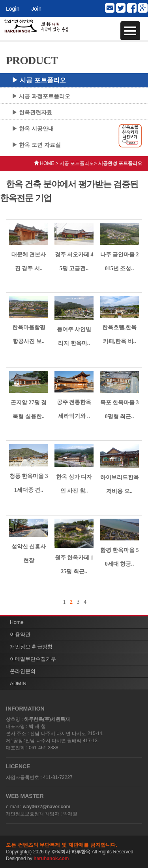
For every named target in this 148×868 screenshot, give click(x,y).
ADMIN (18, 683)
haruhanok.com (51, 859)
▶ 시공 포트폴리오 (39, 80)
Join (36, 9)
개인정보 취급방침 (31, 647)
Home (17, 622)
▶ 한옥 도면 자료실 (36, 145)
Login (13, 9)
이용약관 (20, 634)
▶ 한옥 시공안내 (33, 129)
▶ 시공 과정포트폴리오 (41, 96)
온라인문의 (23, 671)
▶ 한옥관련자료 (32, 112)
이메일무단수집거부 (33, 659)
